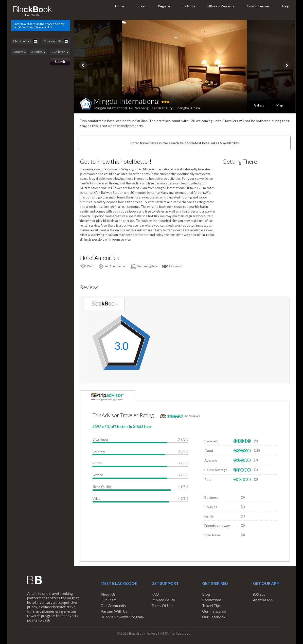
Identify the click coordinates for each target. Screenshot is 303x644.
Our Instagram (214, 611)
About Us (108, 594)
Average (211, 460)
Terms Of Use (162, 606)
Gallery (259, 105)
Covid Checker (258, 6)
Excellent (212, 441)
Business (211, 497)
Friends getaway (217, 526)
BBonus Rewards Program (122, 617)
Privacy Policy (163, 600)
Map (280, 105)
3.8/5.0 (183, 451)
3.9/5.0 (183, 439)
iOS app (259, 594)
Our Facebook (214, 617)
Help (286, 6)
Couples (211, 507)
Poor (208, 479)
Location (99, 451)
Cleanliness (100, 439)
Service (98, 475)
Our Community (113, 606)
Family (209, 516)
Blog (206, 594)
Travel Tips (211, 606)
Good (209, 451)
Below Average (216, 470)
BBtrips (189, 6)
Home (120, 6)
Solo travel (213, 535)
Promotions (212, 600)
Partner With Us (114, 611)
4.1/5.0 (183, 487)
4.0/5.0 (183, 499)
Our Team (108, 600)
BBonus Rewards (221, 6)
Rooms (98, 463)
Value (96, 499)
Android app (263, 600)
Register (164, 6)
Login (141, 6)
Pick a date (35, 41)
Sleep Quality (102, 487)
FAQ (155, 594)
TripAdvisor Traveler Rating (123, 415)
